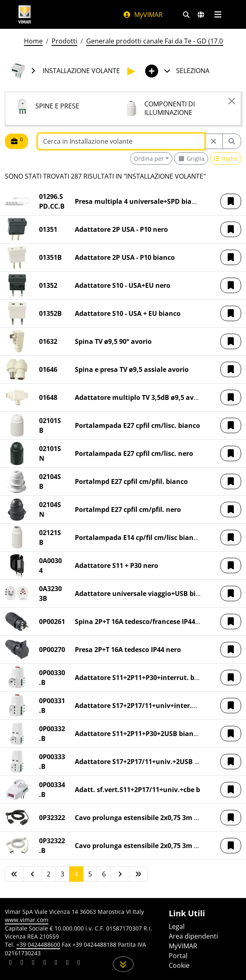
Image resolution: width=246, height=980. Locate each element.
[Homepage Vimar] (25, 14)
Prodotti (64, 41)
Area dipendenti (193, 936)
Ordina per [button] (149, 159)
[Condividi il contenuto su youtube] (56, 963)
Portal (178, 956)
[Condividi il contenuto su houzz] (67, 963)
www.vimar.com (27, 920)
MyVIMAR (143, 15)
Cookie (179, 965)
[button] (231, 201)
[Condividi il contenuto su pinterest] (33, 963)
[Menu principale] (218, 15)
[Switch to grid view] (191, 159)
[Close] (232, 101)
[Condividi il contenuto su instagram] (45, 963)
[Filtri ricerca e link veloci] (186, 15)
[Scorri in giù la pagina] (123, 964)
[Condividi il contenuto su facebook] (22, 963)
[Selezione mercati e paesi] (201, 15)
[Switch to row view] (226, 159)
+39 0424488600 (38, 944)
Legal (177, 926)
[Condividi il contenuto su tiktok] (79, 963)
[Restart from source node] (213, 141)
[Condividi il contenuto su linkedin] (11, 963)
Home (33, 41)
